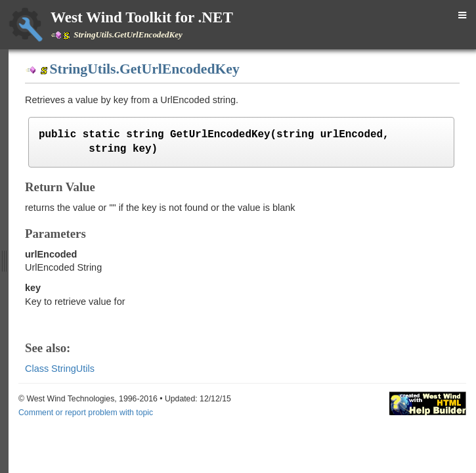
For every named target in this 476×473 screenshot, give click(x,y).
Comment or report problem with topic (86, 413)
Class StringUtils (60, 369)
